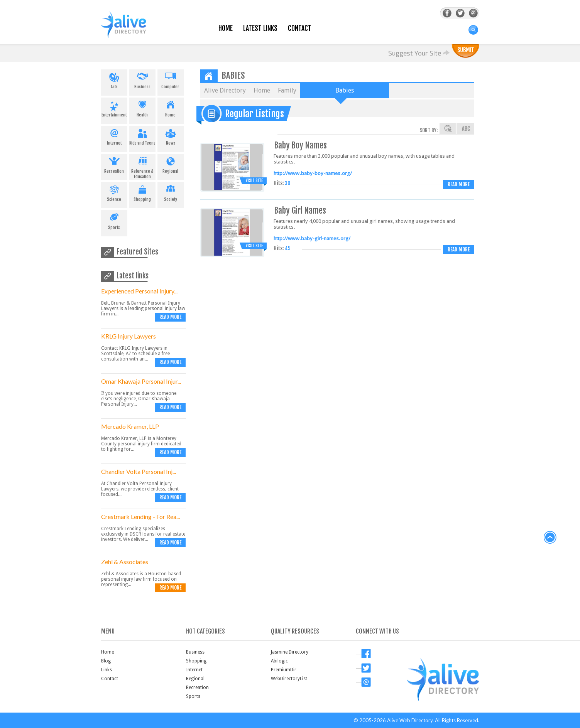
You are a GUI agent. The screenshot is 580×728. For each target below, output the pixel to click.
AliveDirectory (132, 29)
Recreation (114, 164)
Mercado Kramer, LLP (130, 426)
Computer (171, 79)
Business (142, 79)
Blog (106, 661)
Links (107, 670)
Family (287, 90)
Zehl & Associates (125, 562)
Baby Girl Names (300, 210)
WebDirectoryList (289, 679)
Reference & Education (142, 167)
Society (171, 192)
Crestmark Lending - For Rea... (140, 517)
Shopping (142, 192)
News (171, 136)
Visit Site (254, 180)
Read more (170, 317)
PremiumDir (284, 670)
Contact (300, 28)
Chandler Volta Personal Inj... (139, 471)
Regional (171, 164)
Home (226, 28)
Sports (114, 220)
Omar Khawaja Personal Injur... (141, 381)
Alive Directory (225, 90)
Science (114, 192)
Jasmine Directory (290, 652)
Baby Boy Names (301, 145)
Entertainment (114, 108)
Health (142, 108)
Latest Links (260, 28)
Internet (114, 136)
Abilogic (279, 661)
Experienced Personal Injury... (139, 291)
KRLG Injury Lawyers (129, 336)
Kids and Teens (142, 136)
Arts (114, 79)
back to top (550, 538)
